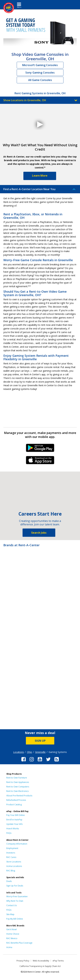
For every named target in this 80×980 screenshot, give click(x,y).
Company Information (17, 844)
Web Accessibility (41, 961)
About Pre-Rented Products (19, 796)
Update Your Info (15, 824)
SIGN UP (40, 741)
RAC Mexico (12, 938)
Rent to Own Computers (18, 787)
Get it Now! (12, 929)
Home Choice (13, 934)
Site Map (10, 914)
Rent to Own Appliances (18, 782)
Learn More (40, 176)
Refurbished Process (16, 800)
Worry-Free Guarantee (17, 896)
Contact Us (12, 905)
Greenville (40, 752)
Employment (12, 848)
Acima (9, 947)
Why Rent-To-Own (15, 901)
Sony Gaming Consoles (40, 73)
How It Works (13, 829)
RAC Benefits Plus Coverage (19, 943)
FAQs (9, 833)
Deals (9, 881)
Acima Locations (14, 866)
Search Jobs (39, 533)
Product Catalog (14, 805)
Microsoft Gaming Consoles (40, 65)
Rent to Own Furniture (17, 778)
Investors (11, 853)
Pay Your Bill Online (16, 815)
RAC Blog (11, 871)
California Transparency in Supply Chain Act (40, 966)
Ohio (29, 752)
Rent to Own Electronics (17, 791)
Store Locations (14, 862)
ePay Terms (58, 961)
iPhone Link (40, 461)
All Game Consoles (40, 80)
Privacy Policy (23, 961)
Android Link (40, 449)
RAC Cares (11, 857)
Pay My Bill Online (15, 919)
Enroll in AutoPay (14, 820)
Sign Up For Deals (15, 886)
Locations (19, 752)
